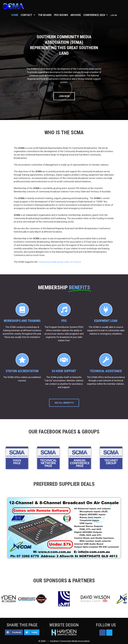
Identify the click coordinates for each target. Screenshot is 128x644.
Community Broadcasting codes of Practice (59, 262)
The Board (45, 15)
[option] (41, 599)
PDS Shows (61, 15)
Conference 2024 (96, 15)
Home (15, 15)
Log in (114, 15)
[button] (14, 632)
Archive (76, 15)
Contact (29, 15)
